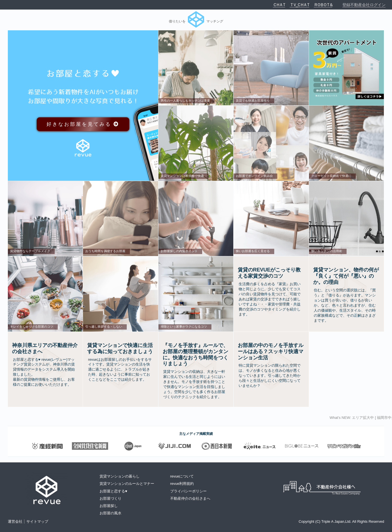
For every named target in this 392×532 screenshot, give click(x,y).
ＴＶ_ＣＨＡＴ (299, 5)
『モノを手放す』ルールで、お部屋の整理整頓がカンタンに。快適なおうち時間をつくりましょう (195, 355)
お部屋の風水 (110, 513)
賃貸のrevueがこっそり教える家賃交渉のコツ (269, 273)
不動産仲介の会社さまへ (190, 498)
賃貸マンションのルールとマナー (127, 484)
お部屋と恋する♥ (113, 491)
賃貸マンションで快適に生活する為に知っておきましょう (120, 348)
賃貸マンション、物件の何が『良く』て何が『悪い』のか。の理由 (346, 276)
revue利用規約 (182, 484)
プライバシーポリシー (188, 491)
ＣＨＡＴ (279, 5)
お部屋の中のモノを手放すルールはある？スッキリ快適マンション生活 (271, 351)
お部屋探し (109, 506)
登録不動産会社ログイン (364, 5)
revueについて (182, 476)
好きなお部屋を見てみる (83, 124)
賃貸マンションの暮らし (120, 476)
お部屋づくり (110, 498)
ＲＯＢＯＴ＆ (323, 5)
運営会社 (15, 521)
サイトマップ (37, 521)
